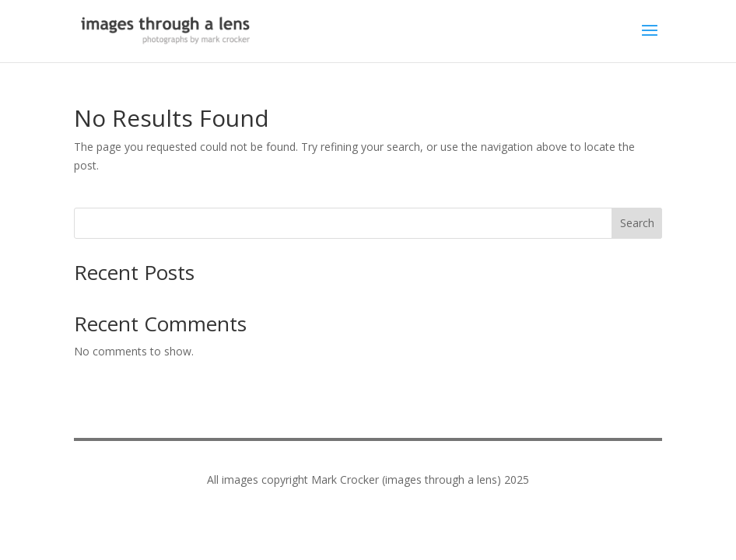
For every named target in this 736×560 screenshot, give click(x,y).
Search (637, 223)
